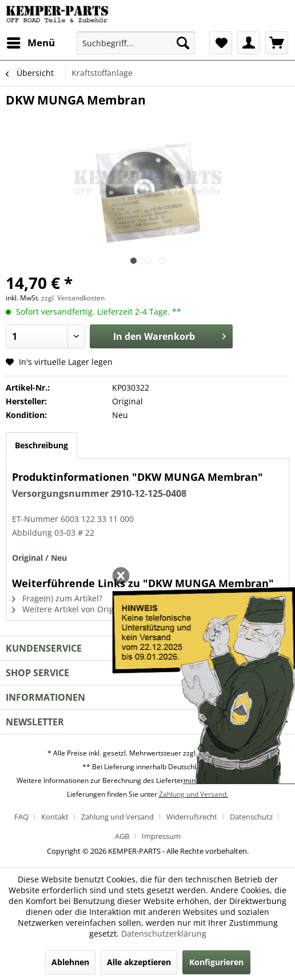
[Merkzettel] (221, 43)
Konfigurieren (216, 962)
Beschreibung (41, 445)
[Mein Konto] (249, 43)
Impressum (161, 836)
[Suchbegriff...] (135, 43)
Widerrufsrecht (192, 817)
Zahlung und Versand (117, 817)
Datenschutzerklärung (164, 933)
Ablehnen (70, 962)
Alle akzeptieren (139, 962)
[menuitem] (30, 43)
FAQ (21, 817)
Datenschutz (251, 817)
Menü (31, 41)
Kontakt (55, 817)
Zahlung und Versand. (194, 794)
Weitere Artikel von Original (70, 609)
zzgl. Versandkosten (73, 298)
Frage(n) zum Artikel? (57, 598)
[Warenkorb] (277, 43)
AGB (122, 836)
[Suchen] (183, 43)
